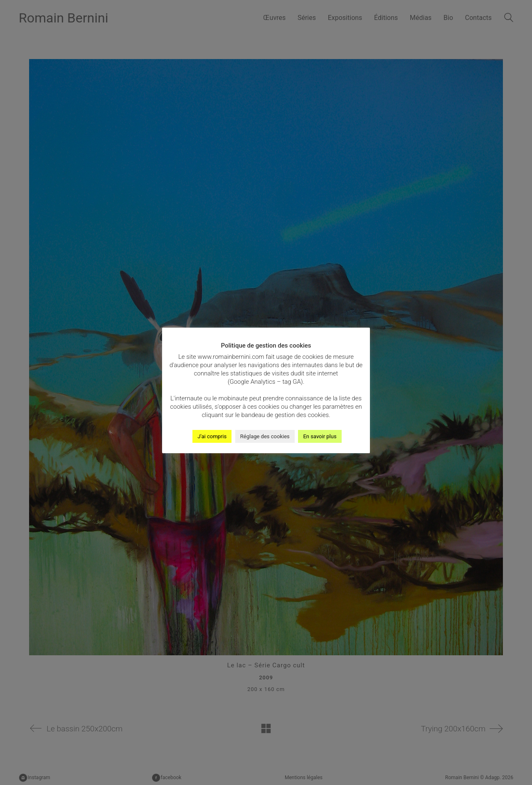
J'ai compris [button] (212, 436)
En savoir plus (320, 436)
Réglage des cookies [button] (265, 436)
